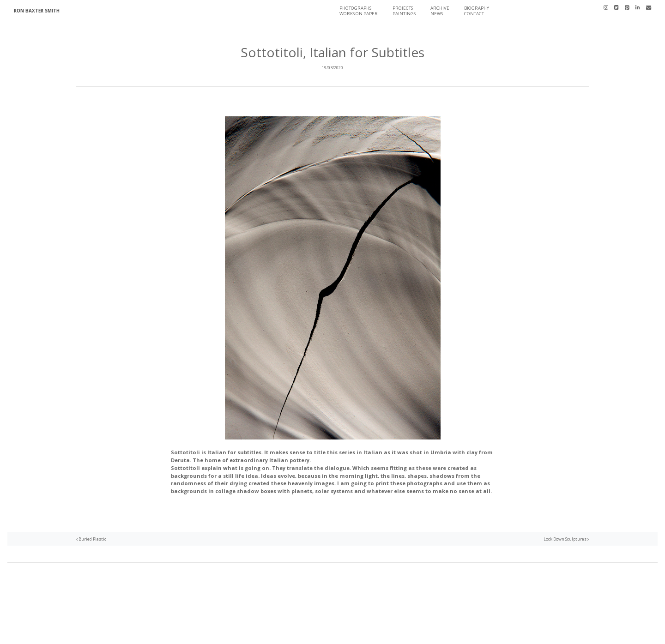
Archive (440, 8)
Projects (403, 8)
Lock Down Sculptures (566, 539)
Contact (474, 14)
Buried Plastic (91, 539)
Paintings (404, 14)
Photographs (355, 8)
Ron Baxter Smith (37, 11)
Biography (477, 8)
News (437, 14)
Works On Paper (359, 14)
